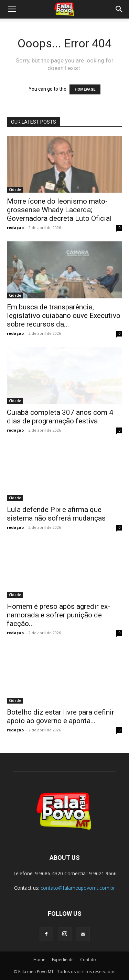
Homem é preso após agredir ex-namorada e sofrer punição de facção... (58, 615)
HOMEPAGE (85, 89)
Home (39, 960)
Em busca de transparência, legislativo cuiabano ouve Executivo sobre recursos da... (64, 316)
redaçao (15, 227)
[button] (12, 9)
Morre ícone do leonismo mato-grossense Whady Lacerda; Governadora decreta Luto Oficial (59, 210)
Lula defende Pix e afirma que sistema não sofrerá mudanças (56, 514)
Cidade (15, 190)
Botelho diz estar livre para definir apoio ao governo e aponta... (61, 716)
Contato (88, 960)
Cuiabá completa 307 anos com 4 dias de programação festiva (60, 417)
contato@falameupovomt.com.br (78, 888)
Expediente (63, 960)
